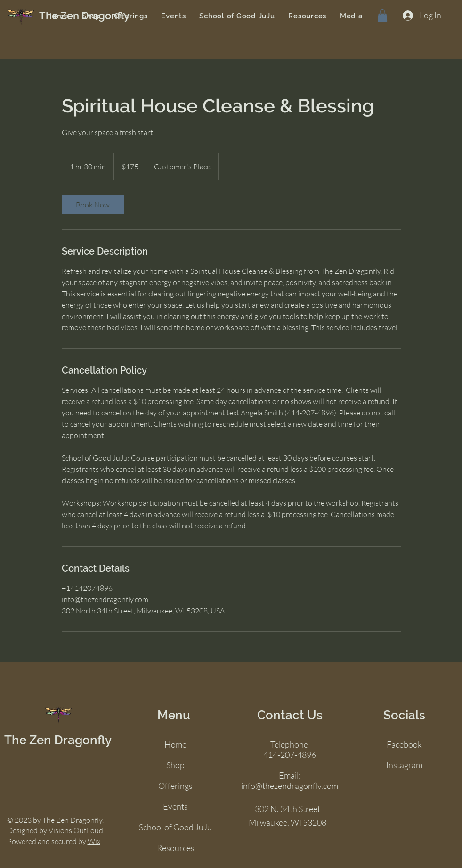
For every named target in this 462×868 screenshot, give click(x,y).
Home (175, 744)
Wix (94, 841)
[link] (93, 205)
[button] (382, 16)
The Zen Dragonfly (58, 740)
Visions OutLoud (76, 830)
